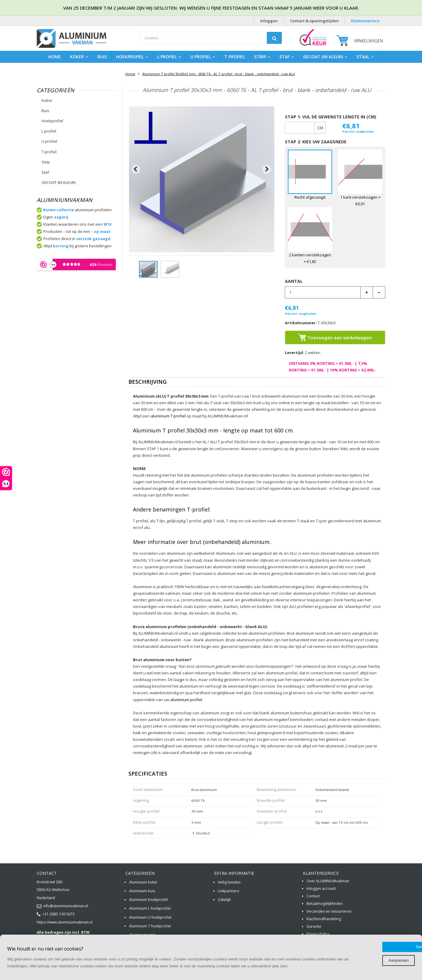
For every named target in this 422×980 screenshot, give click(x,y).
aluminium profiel (186, 700)
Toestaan (372, 940)
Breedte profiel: (271, 800)
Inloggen (269, 21)
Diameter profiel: (272, 811)
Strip (262, 57)
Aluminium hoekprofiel (148, 900)
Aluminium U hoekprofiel (150, 917)
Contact (313, 896)
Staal (365, 57)
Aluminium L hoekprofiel (150, 908)
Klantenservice (365, 21)
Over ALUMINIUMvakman (328, 881)
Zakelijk (224, 900)
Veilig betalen (229, 882)
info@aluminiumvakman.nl (62, 906)
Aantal (294, 281)
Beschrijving (148, 382)
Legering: (141, 800)
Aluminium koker (143, 882)
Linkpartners (228, 891)
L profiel (169, 57)
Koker (79, 57)
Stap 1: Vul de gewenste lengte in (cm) (331, 117)
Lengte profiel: (270, 822)
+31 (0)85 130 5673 (56, 914)
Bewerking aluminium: (277, 789)
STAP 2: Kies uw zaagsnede (316, 142)
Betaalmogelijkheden (325, 904)
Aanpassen (372, 953)
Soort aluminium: (148, 789)
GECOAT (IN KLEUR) (325, 57)
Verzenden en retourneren (329, 911)
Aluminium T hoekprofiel (150, 926)
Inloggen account (321, 888)
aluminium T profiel (168, 416)
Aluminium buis (142, 891)
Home (54, 57)
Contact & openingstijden (314, 21)
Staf (287, 57)
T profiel (235, 57)
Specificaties (148, 774)
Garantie (314, 926)
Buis (102, 57)
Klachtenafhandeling (324, 919)
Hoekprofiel (132, 57)
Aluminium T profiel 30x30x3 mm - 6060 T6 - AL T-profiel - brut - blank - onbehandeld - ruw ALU (219, 74)
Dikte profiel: (145, 822)
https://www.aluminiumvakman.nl (65, 922)
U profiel (203, 57)
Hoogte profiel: (146, 811)
